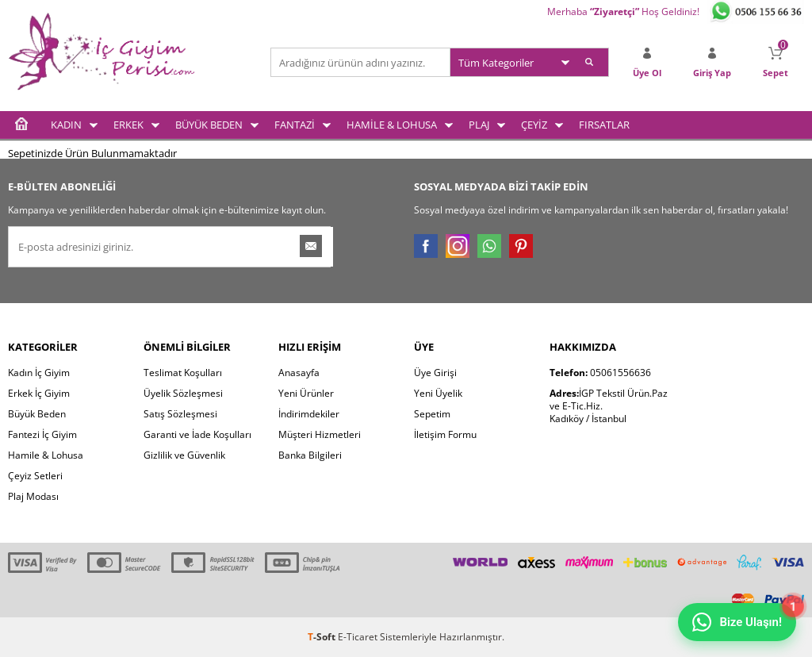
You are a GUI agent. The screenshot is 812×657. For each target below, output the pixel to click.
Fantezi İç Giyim (42, 434)
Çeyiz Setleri (35, 476)
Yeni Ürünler (306, 393)
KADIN (66, 125)
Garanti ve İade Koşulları (197, 434)
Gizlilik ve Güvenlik (184, 455)
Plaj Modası (33, 496)
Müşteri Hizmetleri (320, 434)
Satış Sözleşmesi (180, 414)
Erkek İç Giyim (39, 393)
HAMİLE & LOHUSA (392, 125)
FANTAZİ (295, 125)
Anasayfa (299, 373)
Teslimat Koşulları (183, 373)
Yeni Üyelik (438, 393)
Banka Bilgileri (310, 455)
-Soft (323, 637)
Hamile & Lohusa (46, 455)
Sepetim (432, 414)
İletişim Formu (445, 434)
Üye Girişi (435, 373)
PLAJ (479, 125)
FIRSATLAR (604, 125)
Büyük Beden (37, 414)
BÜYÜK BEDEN (209, 125)
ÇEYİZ (534, 125)
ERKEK (128, 125)
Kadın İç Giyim (39, 373)
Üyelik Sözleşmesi (183, 393)
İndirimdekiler (309, 414)
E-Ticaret (358, 637)
